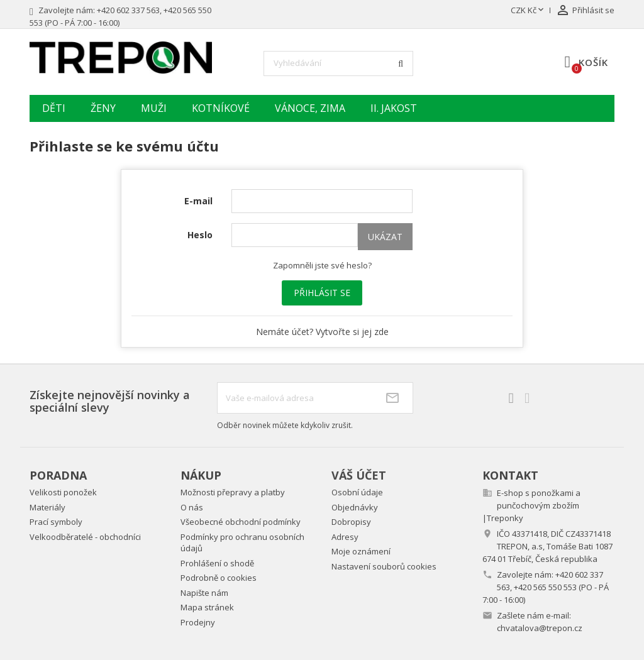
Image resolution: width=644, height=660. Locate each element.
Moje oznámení (361, 551)
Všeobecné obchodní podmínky (241, 522)
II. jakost (394, 108)
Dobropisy (351, 522)
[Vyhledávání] (338, 63)
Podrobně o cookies (219, 578)
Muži (154, 108)
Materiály (47, 507)
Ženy (103, 108)
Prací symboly (56, 522)
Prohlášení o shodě (217, 563)
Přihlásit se (322, 293)
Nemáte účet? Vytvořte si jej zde (322, 332)
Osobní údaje (357, 492)
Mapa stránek (207, 607)
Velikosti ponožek (63, 492)
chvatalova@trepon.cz (540, 628)
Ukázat (385, 237)
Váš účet (359, 475)
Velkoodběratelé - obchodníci (85, 537)
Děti (54, 108)
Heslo (200, 235)
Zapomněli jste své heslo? (322, 265)
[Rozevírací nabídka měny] (528, 11)
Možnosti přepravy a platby (233, 492)
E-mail (198, 201)
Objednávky (355, 507)
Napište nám (204, 593)
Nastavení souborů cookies (384, 566)
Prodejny (198, 622)
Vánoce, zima (310, 108)
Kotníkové (221, 108)
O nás (192, 507)
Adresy (345, 537)
